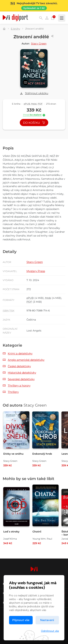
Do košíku (34, 123)
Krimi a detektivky (20, 353)
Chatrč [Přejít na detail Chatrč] (37, 532)
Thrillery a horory (19, 386)
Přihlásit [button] (47, 18)
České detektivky (19, 366)
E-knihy (16, 29)
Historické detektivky (22, 373)
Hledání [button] (41, 18)
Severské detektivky (21, 379)
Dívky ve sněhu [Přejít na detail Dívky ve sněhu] (13, 454)
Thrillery (13, 392)
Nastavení (47, 620)
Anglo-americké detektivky (26, 360)
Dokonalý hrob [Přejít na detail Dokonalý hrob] (42, 454)
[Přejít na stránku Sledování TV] (34, 6)
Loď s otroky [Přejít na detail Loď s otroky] (11, 532)
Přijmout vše (21, 620)
